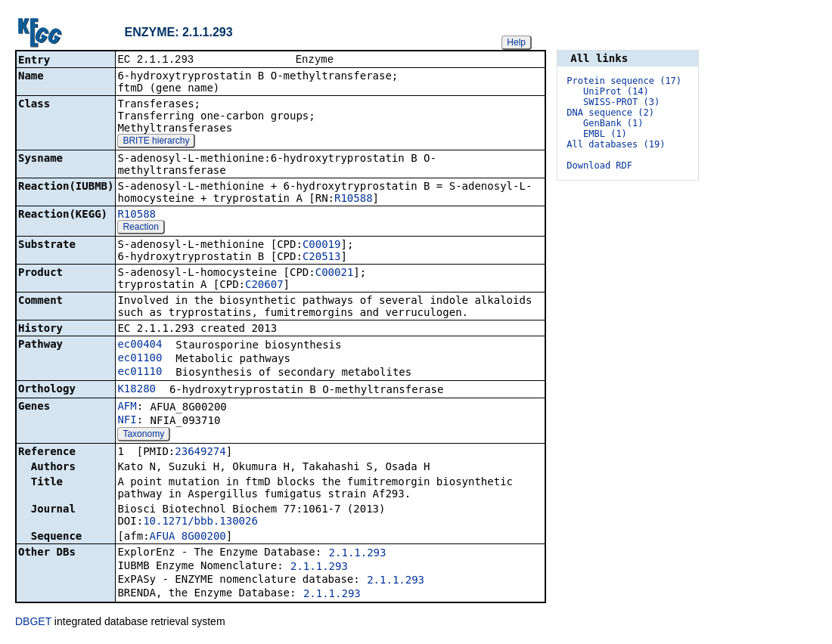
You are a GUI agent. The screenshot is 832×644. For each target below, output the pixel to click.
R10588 (354, 200)
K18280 (137, 390)
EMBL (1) (605, 134)
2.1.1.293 (358, 554)
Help (516, 42)
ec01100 (140, 359)
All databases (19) (616, 144)
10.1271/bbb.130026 (200, 522)
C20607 (264, 286)
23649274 (200, 453)
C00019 (322, 246)
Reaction (140, 228)
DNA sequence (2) (610, 113)
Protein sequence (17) (624, 81)
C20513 (322, 258)
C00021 (335, 274)
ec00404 (140, 345)
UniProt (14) (616, 91)
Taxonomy (143, 435)
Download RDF (599, 166)
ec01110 (140, 373)
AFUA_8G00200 (188, 537)
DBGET (33, 623)
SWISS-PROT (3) (621, 102)
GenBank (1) (613, 123)
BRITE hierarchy (156, 142)
